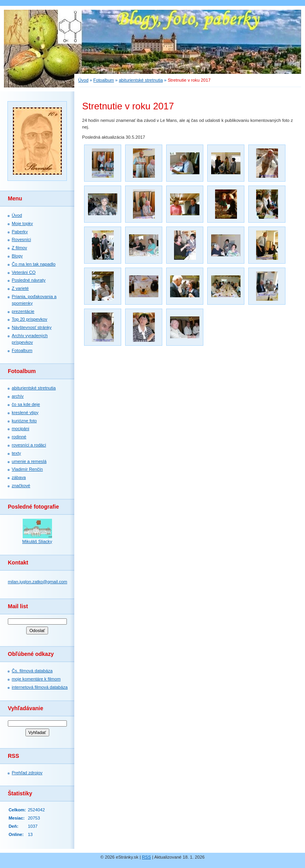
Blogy (17, 256)
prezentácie (23, 311)
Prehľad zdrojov (27, 773)
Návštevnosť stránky (32, 327)
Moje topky (22, 223)
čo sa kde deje (26, 404)
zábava (19, 477)
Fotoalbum (22, 350)
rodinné (19, 437)
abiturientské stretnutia (34, 388)
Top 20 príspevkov (30, 319)
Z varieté (20, 288)
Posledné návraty (29, 280)
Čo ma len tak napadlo (34, 264)
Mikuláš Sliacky (37, 541)
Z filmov (19, 248)
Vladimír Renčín (27, 469)
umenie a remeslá (29, 461)
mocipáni (21, 429)
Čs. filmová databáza (32, 671)
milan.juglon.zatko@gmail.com (38, 582)
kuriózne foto (24, 421)
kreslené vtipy (25, 413)
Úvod (17, 215)
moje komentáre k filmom (36, 679)
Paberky (20, 232)
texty (16, 453)
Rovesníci (21, 239)
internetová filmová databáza (40, 687)
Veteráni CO (24, 272)
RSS (146, 857)
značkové (21, 486)
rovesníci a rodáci (29, 445)
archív (18, 396)
